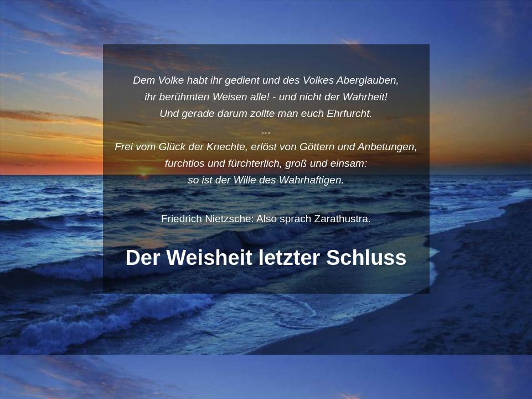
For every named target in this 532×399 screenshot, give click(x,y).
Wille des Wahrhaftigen (288, 180)
